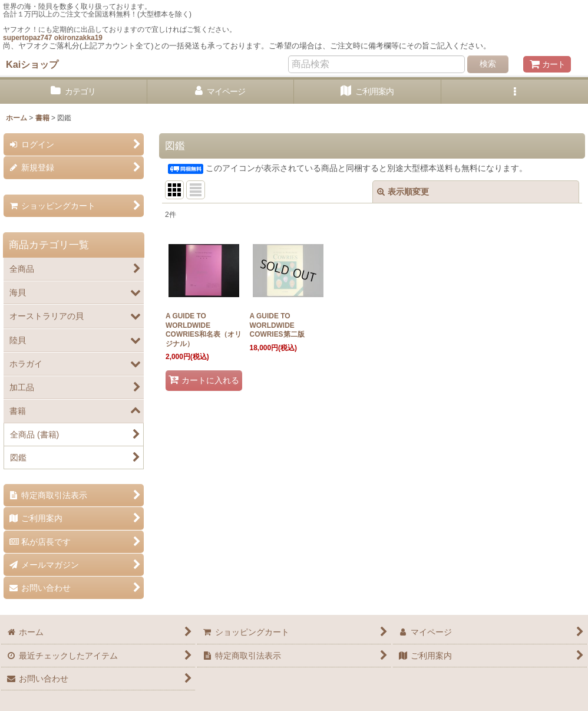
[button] (515, 92)
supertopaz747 (27, 38)
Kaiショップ (32, 64)
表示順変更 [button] (403, 192)
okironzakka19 (78, 38)
